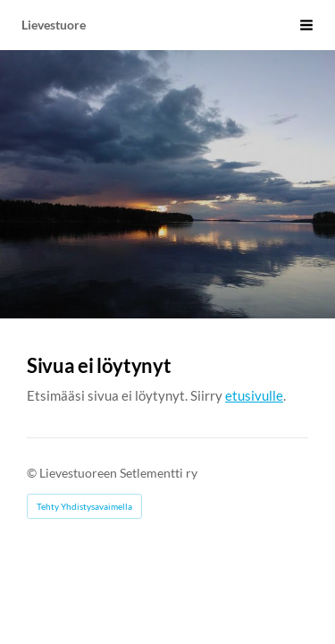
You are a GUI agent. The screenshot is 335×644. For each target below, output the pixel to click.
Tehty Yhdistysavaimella (84, 506)
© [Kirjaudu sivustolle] (33, 473)
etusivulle (254, 395)
